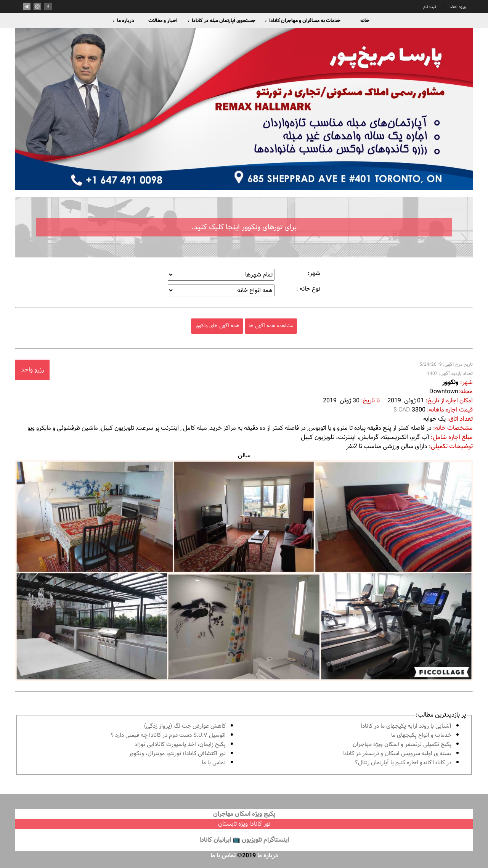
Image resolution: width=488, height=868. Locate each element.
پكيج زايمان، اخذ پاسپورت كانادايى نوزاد (180, 745)
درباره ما (123, 21)
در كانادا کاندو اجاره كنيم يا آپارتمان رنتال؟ (403, 763)
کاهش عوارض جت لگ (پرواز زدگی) (185, 726)
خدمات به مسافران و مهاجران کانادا (303, 21)
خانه (365, 21)
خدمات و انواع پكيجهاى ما (421, 735)
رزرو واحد (32, 370)
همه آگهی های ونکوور (217, 326)
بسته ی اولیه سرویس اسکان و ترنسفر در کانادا (397, 754)
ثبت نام (430, 7)
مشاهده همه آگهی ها (271, 326)
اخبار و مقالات (163, 21)
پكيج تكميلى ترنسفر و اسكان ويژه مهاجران (402, 745)
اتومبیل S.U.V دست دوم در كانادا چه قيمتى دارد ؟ (168, 735)
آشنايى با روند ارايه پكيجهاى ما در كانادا (406, 726)
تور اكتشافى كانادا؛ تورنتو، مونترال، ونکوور (177, 754)
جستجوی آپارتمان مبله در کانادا (221, 21)
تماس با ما (214, 763)
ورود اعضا (457, 7)
